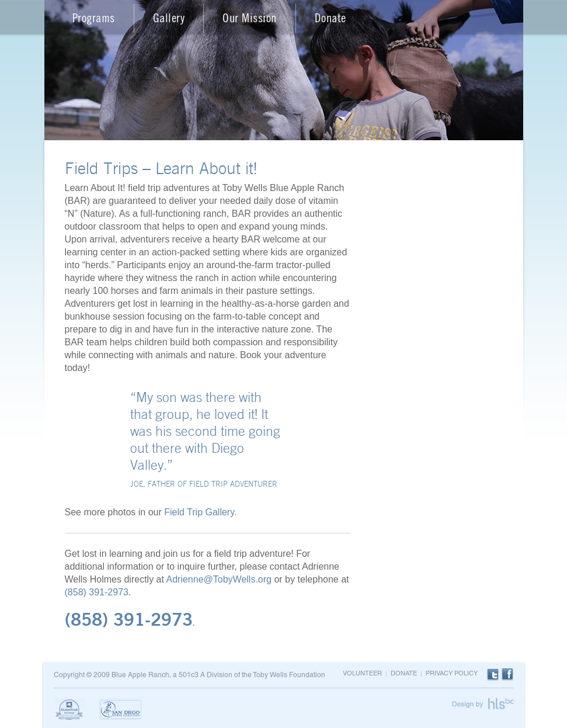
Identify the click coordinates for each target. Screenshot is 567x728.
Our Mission (250, 18)
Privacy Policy (452, 674)
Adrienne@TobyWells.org (218, 579)
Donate (331, 18)
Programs (94, 18)
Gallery (169, 18)
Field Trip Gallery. (200, 512)
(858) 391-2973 (97, 592)
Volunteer (362, 674)
